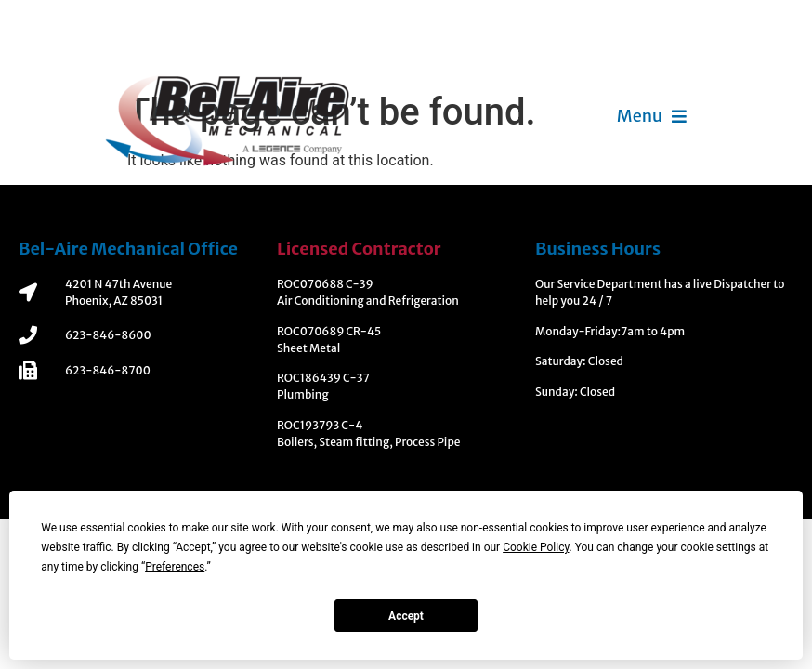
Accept (406, 616)
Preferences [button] (175, 567)
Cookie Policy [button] (536, 547)
